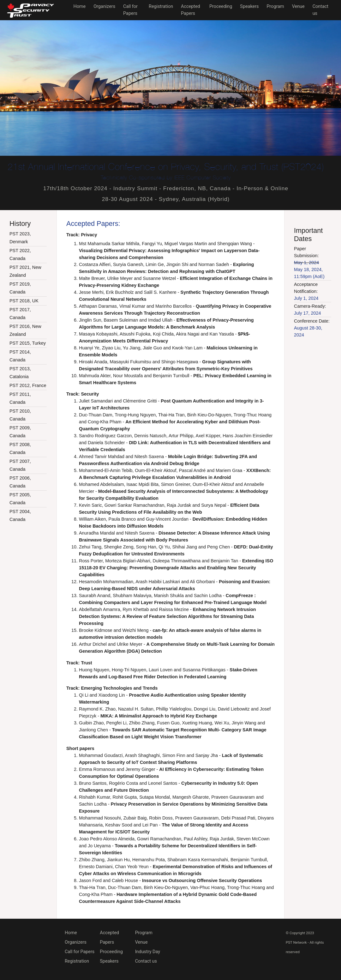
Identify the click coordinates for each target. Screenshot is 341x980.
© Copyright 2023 (300, 933)
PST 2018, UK (24, 301)
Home (79, 6)
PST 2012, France (28, 385)
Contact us (146, 961)
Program (275, 6)
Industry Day (148, 952)
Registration (161, 6)
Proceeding (221, 6)
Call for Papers (80, 952)
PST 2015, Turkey (28, 343)
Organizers (104, 6)
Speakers (249, 6)
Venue (298, 6)
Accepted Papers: (93, 224)
